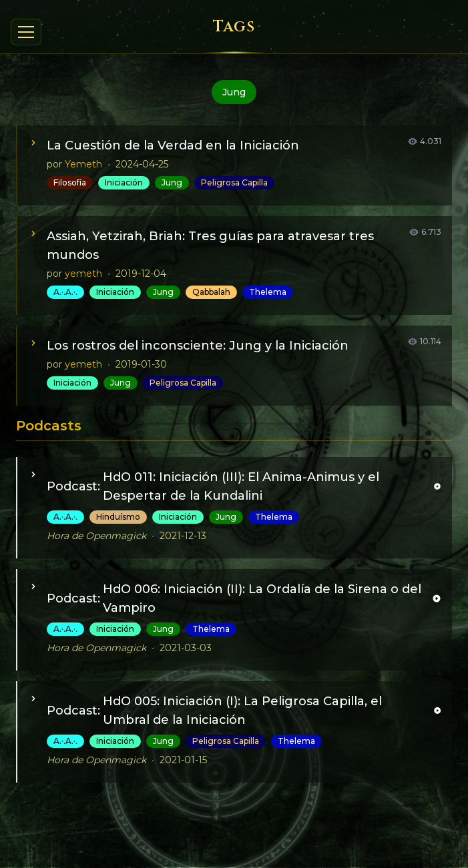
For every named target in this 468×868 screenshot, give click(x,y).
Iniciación (124, 182)
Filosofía (70, 182)
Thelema (268, 292)
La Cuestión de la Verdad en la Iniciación (173, 145)
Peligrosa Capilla (234, 182)
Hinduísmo (118, 517)
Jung (172, 182)
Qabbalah (211, 292)
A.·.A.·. (65, 292)
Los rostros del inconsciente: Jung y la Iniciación (198, 346)
